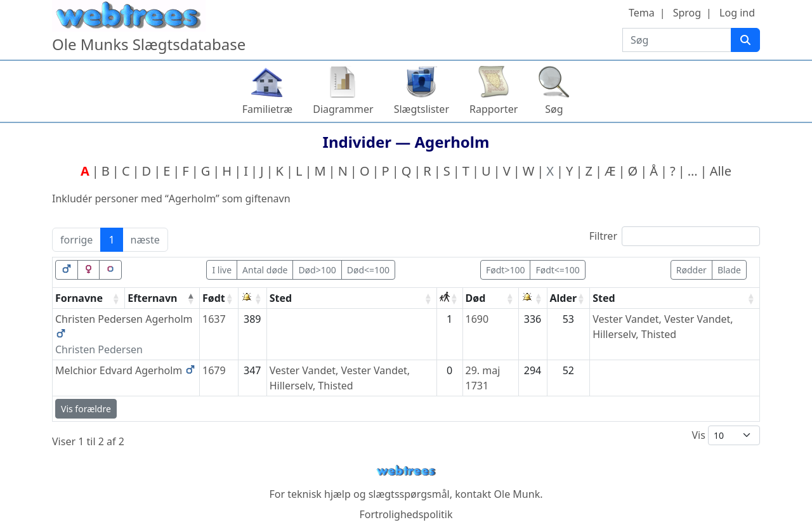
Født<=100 (557, 270)
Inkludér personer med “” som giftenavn (171, 198)
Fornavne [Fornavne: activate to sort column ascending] (79, 298)
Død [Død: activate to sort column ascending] (476, 298)
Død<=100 (368, 270)
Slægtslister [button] (422, 109)
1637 (214, 319)
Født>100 (505, 270)
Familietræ (268, 109)
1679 (214, 370)
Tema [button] (642, 13)
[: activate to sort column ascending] (253, 298)
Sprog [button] (687, 13)
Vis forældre (86, 409)
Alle (721, 171)
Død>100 (317, 270)
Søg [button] (554, 109)
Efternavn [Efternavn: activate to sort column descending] (152, 298)
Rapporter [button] (494, 109)
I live (222, 270)
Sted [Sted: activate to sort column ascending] (281, 298)
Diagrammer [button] (343, 109)
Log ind (737, 13)
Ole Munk (517, 494)
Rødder (691, 270)
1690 (477, 319)
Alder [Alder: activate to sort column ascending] (564, 298)
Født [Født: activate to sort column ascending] (214, 298)
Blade (729, 270)
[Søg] (745, 40)
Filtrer (675, 236)
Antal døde (265, 270)
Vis (726, 435)
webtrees (406, 471)
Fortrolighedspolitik (406, 514)
